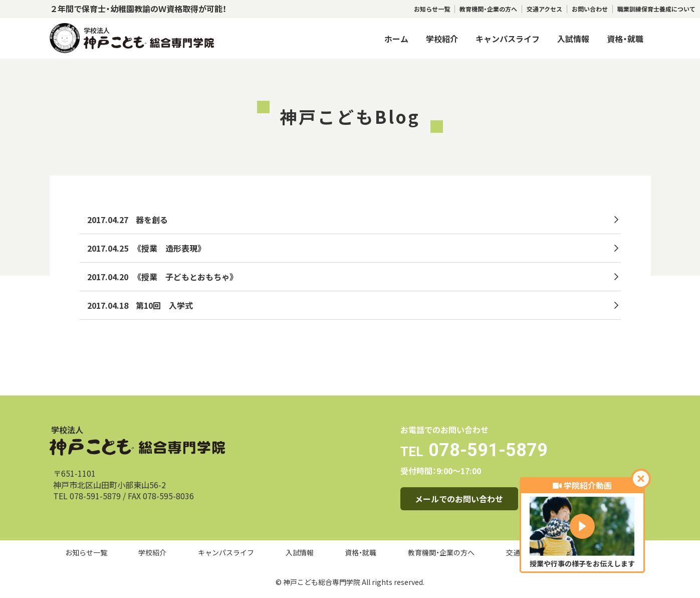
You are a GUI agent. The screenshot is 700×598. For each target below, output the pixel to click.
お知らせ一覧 (432, 9)
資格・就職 (625, 39)
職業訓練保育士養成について (656, 9)
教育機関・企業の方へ (488, 9)
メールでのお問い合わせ (459, 499)
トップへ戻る (114, 355)
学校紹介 (442, 39)
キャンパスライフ (508, 39)
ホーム (396, 39)
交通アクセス (544, 9)
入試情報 (573, 39)
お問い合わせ (590, 9)
